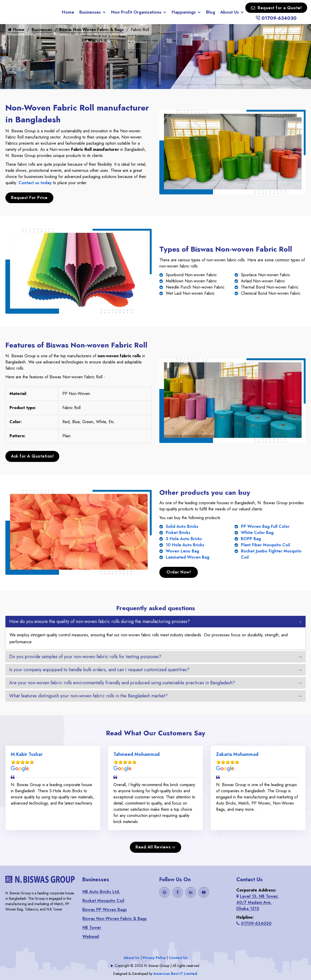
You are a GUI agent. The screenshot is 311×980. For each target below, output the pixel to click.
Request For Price (29, 198)
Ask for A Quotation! (32, 456)
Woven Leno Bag (182, 551)
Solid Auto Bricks (182, 526)
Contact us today (35, 183)
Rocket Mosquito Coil (103, 900)
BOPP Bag (251, 538)
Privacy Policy (154, 957)
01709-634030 (276, 18)
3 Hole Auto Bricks (184, 538)
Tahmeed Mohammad (137, 754)
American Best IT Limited (175, 973)
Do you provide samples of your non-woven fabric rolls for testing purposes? (85, 656)
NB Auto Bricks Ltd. (101, 891)
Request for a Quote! (276, 8)
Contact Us (178, 957)
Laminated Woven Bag (188, 557)
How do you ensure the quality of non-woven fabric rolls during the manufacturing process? (100, 621)
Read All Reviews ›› (156, 847)
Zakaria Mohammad (237, 754)
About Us (230, 12)
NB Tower (92, 927)
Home (68, 12)
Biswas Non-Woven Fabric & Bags (91, 30)
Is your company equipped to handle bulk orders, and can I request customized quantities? (99, 669)
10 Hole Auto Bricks (185, 544)
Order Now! (179, 572)
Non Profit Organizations (136, 12)
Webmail (91, 936)
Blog (211, 12)
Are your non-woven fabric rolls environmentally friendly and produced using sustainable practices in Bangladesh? (122, 682)
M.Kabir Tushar (27, 754)
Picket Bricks (178, 532)
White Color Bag (257, 532)
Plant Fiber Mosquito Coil (265, 544)
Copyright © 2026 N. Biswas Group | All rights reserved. (157, 965)
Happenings (184, 12)
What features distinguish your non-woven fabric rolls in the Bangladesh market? (88, 695)
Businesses (90, 12)
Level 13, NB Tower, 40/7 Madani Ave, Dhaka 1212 (257, 902)
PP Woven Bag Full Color (265, 526)
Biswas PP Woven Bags (105, 909)
